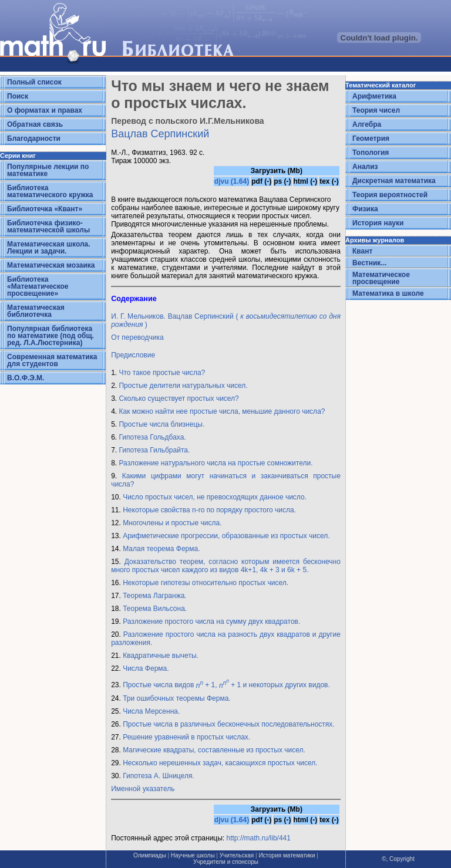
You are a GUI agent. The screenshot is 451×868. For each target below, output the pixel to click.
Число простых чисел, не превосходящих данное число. (215, 497)
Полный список (34, 82)
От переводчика (137, 337)
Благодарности (34, 139)
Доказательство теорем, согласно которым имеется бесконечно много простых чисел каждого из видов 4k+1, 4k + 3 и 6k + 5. (226, 566)
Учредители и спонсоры (226, 862)
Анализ (365, 167)
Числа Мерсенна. (151, 711)
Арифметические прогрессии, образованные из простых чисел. (226, 536)
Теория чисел (376, 110)
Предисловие (133, 355)
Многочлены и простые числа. (172, 523)
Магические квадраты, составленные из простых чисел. (214, 750)
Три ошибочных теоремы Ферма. (177, 698)
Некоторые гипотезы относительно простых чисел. (206, 583)
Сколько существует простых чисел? (179, 398)
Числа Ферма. (146, 668)
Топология (371, 153)
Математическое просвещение (381, 278)
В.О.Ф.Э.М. (26, 378)
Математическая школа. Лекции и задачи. (49, 248)
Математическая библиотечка (36, 311)
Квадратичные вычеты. (161, 656)
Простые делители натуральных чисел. (183, 386)
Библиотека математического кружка (50, 191)
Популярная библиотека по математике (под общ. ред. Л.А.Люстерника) (51, 336)
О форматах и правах (45, 110)
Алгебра (367, 124)
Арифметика (374, 96)
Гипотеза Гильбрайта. (154, 450)
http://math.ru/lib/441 (259, 838)
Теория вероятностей (390, 195)
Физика (365, 209)
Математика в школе (388, 293)
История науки (378, 223)
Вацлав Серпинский (160, 134)
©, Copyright (398, 859)
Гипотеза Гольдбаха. (152, 437)
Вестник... (369, 263)
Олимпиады (150, 855)
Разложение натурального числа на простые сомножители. (216, 463)
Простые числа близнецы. (161, 424)
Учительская (237, 855)
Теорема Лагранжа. (155, 596)
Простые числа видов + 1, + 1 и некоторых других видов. (226, 685)
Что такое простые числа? (162, 373)
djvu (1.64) (232, 181)
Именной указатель (143, 789)
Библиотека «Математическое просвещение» (38, 286)
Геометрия (371, 139)
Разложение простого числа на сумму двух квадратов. (211, 622)
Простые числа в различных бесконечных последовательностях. (229, 724)
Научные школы (193, 855)
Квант (362, 251)
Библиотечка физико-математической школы (48, 227)
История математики (287, 855)
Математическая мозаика (51, 265)
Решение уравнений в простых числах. (186, 737)
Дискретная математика (394, 181)
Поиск (18, 96)
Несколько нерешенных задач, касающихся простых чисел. (220, 763)
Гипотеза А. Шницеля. (159, 776)
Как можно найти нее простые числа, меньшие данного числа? (222, 411)
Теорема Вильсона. (155, 609)
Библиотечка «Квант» (45, 209)
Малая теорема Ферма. (161, 549)
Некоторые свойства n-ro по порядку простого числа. (209, 510)
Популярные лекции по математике (48, 170)
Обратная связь (35, 124)
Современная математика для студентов (52, 360)
